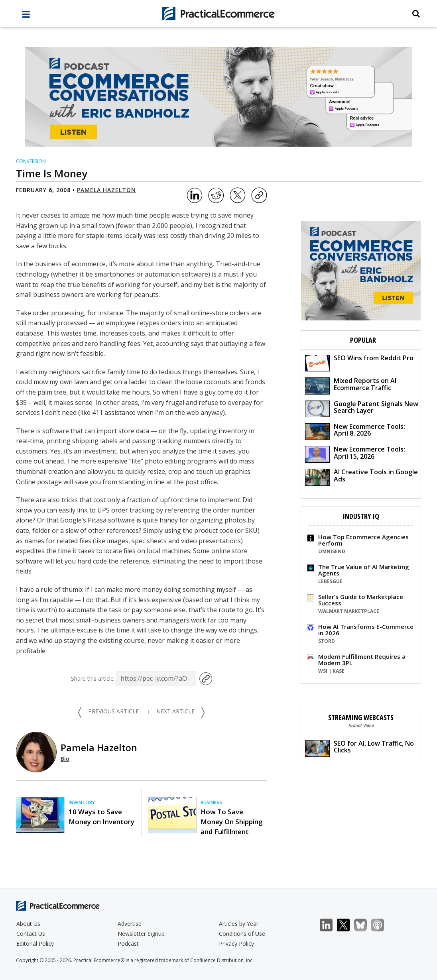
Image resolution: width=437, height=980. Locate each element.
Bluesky (365, 925)
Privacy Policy (236, 944)
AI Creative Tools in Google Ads (361, 476)
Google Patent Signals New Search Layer (362, 408)
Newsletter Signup (141, 934)
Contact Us (31, 934)
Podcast (128, 944)
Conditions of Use (242, 934)
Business (211, 802)
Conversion (31, 161)
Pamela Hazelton (106, 190)
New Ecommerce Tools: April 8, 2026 (355, 431)
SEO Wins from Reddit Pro (359, 362)
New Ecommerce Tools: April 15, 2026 (355, 454)
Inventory (82, 802)
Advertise (130, 924)
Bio (65, 759)
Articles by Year (239, 924)
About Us (28, 924)
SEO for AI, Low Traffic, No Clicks (359, 748)
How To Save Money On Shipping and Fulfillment (231, 822)
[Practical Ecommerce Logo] (218, 14)
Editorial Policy (35, 944)
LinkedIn (330, 925)
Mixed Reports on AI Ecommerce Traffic (351, 385)
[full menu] (26, 16)
